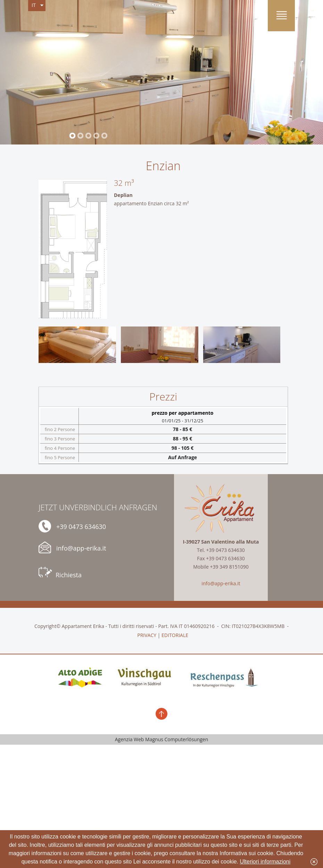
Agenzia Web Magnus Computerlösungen (162, 739)
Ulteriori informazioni (265, 862)
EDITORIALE (175, 635)
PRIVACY (147, 635)
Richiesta (60, 573)
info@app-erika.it (72, 547)
